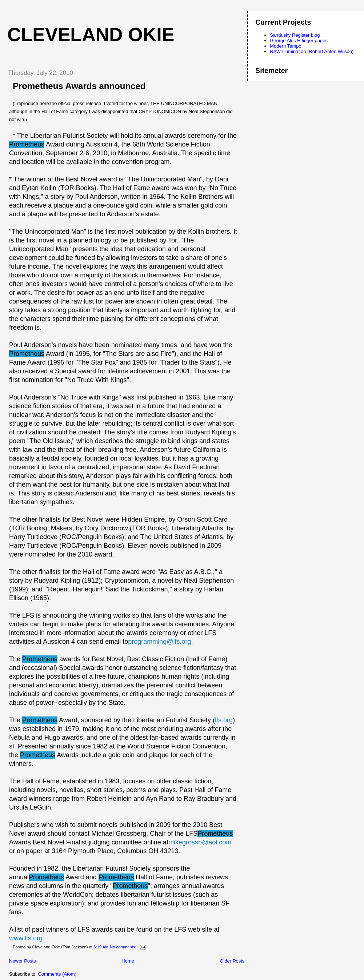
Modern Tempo (285, 46)
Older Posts (232, 961)
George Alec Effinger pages (299, 41)
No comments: (124, 947)
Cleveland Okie (91, 35)
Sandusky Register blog (295, 35)
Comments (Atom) (57, 974)
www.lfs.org (26, 938)
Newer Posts (23, 961)
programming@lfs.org (159, 642)
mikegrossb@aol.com (200, 842)
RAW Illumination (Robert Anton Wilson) (312, 51)
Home (128, 961)
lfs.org (224, 720)
